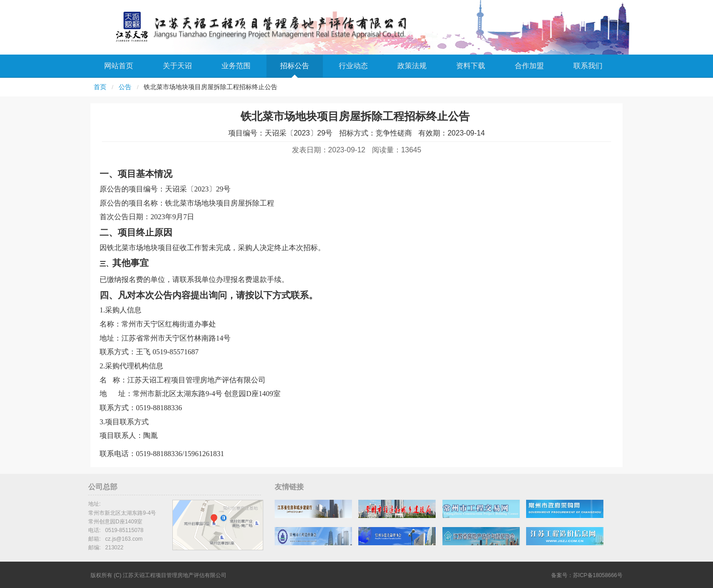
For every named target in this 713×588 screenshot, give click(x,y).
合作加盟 (529, 66)
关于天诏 (177, 66)
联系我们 (588, 66)
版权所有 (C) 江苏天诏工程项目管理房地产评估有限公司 (158, 575)
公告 (125, 87)
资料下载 (471, 66)
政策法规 (412, 66)
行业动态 (353, 66)
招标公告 (295, 66)
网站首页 (119, 66)
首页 (100, 87)
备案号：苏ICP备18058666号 (587, 575)
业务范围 (236, 66)
